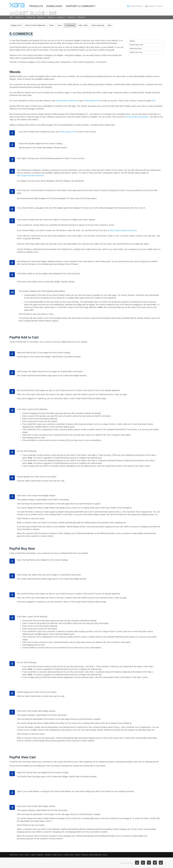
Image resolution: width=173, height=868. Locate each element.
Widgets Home (16, 25)
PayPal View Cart (136, 52)
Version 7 (61, 17)
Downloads (54, 6)
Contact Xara (69, 855)
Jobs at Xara (58, 855)
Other (110, 25)
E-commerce (70, 25)
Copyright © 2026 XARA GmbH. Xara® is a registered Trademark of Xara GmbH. (39, 861)
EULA (105, 855)
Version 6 (72, 17)
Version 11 (19, 17)
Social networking (98, 25)
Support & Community (81, 6)
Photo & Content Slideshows (35, 25)
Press (21, 855)
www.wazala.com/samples (137, 117)
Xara (17, 5)
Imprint (77, 855)
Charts (52, 25)
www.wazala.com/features (66, 101)
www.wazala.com (92, 101)
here (154, 101)
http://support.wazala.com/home (30, 175)
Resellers (48, 855)
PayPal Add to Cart (136, 45)
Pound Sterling (136, 6)
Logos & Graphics (37, 855)
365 (11, 17)
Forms (60, 25)
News (27, 855)
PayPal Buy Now (136, 49)
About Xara (14, 855)
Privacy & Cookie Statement (91, 855)
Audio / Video (83, 25)
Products (36, 6)
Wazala (132, 41)
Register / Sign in (155, 6)
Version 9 (41, 17)
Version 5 (82, 17)
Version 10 (30, 17)
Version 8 (51, 17)
